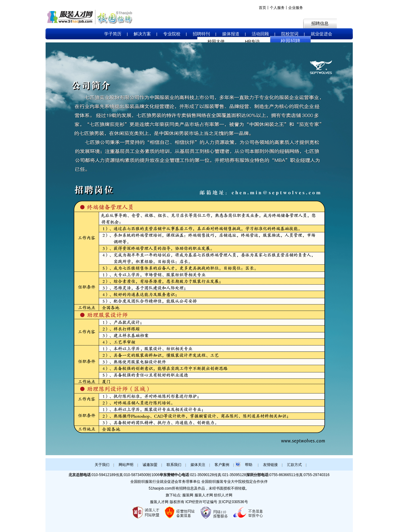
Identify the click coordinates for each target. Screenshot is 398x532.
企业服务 (296, 8)
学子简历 (113, 34)
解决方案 (142, 34)
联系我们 (174, 465)
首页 (262, 8)
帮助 (249, 465)
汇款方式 (294, 465)
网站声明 (126, 465)
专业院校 (172, 34)
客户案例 (222, 465)
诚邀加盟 (150, 465)
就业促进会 (321, 34)
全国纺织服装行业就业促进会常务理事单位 (165, 482)
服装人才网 (159, 502)
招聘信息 (320, 23)
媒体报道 (231, 34)
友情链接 (270, 465)
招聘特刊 (201, 34)
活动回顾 (260, 34)
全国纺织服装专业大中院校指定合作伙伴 (234, 482)
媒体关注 (198, 465)
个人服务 (277, 8)
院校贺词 (290, 34)
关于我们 (102, 465)
